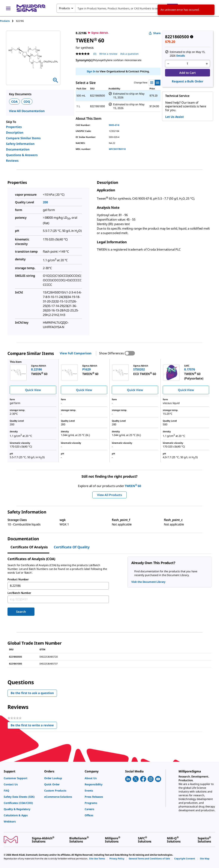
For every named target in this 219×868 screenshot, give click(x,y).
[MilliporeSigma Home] (31, 8)
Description (15, 132)
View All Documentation (27, 111)
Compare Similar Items (23, 138)
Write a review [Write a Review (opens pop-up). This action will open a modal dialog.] (108, 54)
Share (155, 33)
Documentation (18, 149)
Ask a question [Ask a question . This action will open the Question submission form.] (129, 54)
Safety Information (20, 144)
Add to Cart (187, 73)
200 (45, 202)
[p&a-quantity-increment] (207, 64)
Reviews (12, 161)
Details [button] (181, 56)
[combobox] (117, 8)
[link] (22, 778)
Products (5, 21)
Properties (14, 127)
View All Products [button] (109, 495)
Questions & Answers (22, 155)
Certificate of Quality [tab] (72, 547)
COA (14, 102)
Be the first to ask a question (32, 693)
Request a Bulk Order (188, 81)
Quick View (33, 390)
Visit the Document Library (148, 582)
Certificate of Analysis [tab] (29, 547)
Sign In (91, 71)
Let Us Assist (175, 117)
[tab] (8, 21)
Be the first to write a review (34, 726)
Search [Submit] (21, 612)
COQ (27, 102)
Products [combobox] (64, 8)
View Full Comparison (76, 353)
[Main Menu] (8, 8)
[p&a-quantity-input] (188, 64)
